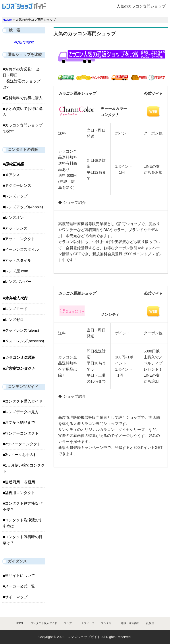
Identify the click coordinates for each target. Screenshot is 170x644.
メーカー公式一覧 (20, 586)
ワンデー (69, 623)
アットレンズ (16, 228)
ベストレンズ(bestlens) (24, 341)
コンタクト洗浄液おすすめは (23, 523)
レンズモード (16, 309)
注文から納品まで (20, 423)
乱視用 (150, 623)
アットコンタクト (20, 239)
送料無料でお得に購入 (24, 98)
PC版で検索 (24, 42)
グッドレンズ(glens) (22, 330)
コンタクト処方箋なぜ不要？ (23, 506)
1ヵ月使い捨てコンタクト (24, 468)
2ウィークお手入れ (21, 455)
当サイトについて (20, 576)
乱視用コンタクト (20, 493)
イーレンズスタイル (22, 250)
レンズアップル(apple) (24, 207)
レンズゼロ (14, 320)
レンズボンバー (18, 282)
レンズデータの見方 (22, 412)
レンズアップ (16, 196)
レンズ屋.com (16, 271)
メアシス (12, 175)
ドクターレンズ (18, 186)
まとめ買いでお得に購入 (23, 112)
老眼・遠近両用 (130, 623)
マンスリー (108, 623)
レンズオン (14, 218)
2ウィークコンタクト (23, 444)
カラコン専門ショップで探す (23, 128)
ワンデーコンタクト (22, 433)
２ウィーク (88, 623)
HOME (7, 20)
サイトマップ (16, 597)
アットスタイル (18, 260)
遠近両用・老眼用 (20, 482)
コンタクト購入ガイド (24, 401)
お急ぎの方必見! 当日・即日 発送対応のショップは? (21, 78)
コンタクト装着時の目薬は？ (23, 540)
